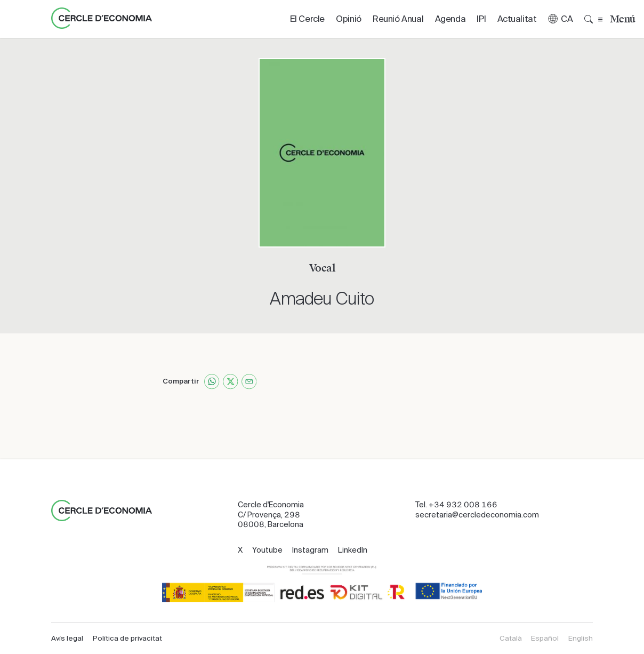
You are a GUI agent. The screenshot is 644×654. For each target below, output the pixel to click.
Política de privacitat (127, 638)
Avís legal (67, 638)
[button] (560, 19)
